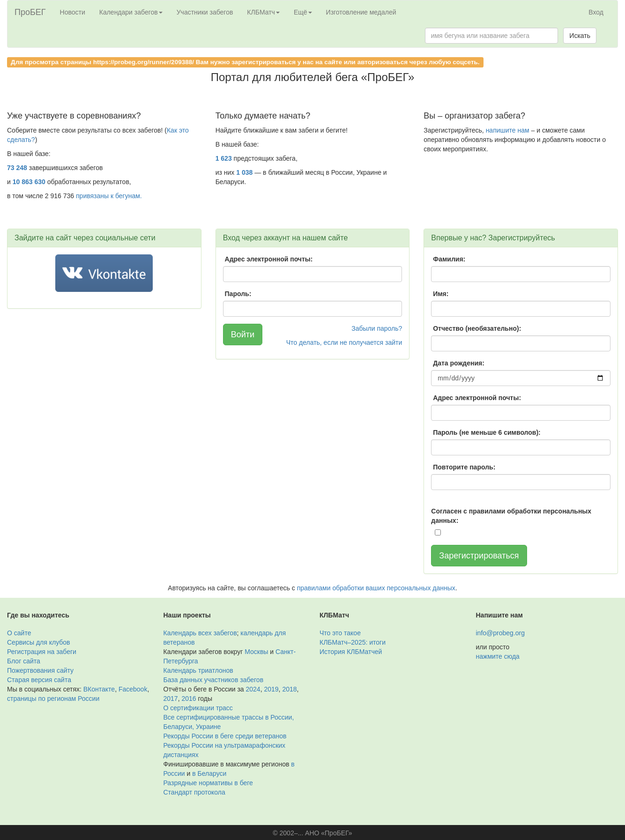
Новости (73, 12)
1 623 (224, 158)
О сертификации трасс (198, 708)
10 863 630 (29, 182)
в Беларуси (209, 773)
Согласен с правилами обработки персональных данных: (511, 516)
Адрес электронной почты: (269, 259)
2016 (189, 699)
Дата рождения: (459, 363)
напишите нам (508, 130)
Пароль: (238, 294)
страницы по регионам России (53, 699)
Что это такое (340, 633)
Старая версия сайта (39, 680)
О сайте (19, 633)
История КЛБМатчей (351, 652)
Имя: (441, 294)
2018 (289, 689)
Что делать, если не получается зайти (344, 342)
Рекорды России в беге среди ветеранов (225, 736)
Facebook (133, 689)
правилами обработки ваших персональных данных (376, 588)
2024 (253, 689)
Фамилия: (449, 259)
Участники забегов (205, 12)
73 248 (17, 168)
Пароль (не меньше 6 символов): (487, 432)
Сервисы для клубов (39, 642)
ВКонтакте (99, 689)
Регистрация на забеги (42, 652)
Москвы (256, 652)
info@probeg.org (501, 633)
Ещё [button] (303, 12)
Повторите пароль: (464, 467)
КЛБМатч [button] (263, 12)
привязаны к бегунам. (109, 196)
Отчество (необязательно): (477, 328)
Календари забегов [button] (131, 12)
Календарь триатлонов (198, 670)
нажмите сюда (498, 656)
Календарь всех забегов (200, 633)
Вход (596, 12)
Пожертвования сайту (40, 670)
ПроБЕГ (30, 12)
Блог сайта (24, 661)
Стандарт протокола (194, 792)
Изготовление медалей (361, 12)
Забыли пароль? (377, 328)
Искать (580, 36)
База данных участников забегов (214, 680)
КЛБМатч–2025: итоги (353, 642)
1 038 (244, 172)
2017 (171, 699)
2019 (271, 689)
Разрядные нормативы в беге (208, 783)
